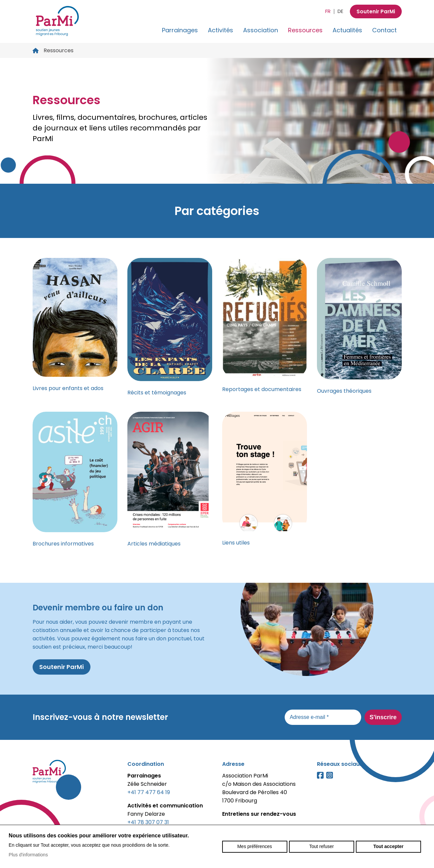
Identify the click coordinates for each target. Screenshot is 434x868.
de (339, 11)
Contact (384, 30)
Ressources (305, 30)
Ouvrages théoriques (344, 391)
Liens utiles (236, 543)
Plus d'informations (28, 855)
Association (261, 30)
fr (327, 11)
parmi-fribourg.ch (58, 21)
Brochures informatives (63, 544)
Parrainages (180, 30)
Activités (220, 30)
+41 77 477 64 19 (149, 792)
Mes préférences (254, 846)
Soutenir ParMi (375, 11)
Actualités (347, 30)
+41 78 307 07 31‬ (148, 822)
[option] (217, 121)
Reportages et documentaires (262, 389)
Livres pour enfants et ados (68, 388)
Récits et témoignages (157, 393)
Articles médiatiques (154, 544)
